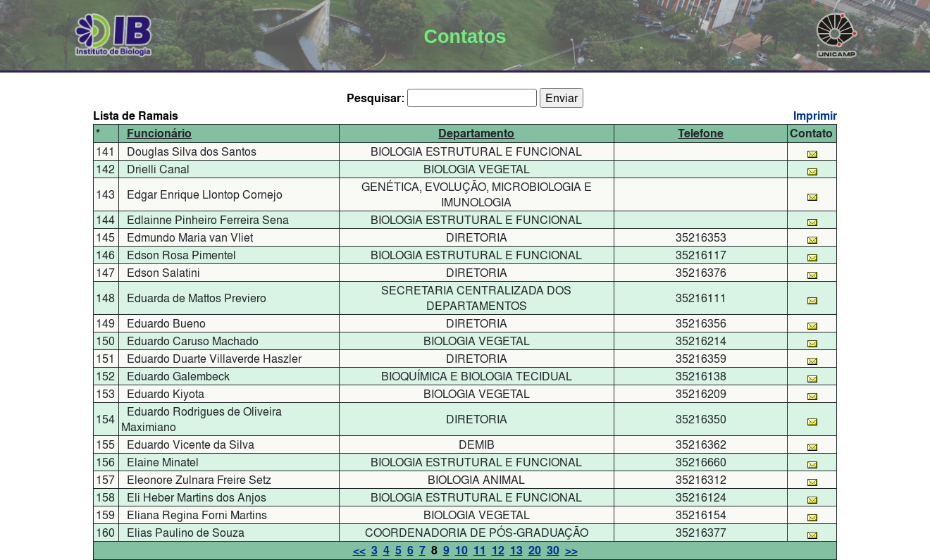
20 (535, 550)
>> (571, 550)
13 (516, 550)
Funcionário (159, 133)
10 (461, 550)
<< (359, 550)
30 (553, 550)
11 (480, 550)
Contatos (465, 37)
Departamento (476, 133)
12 (498, 550)
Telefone (701, 133)
